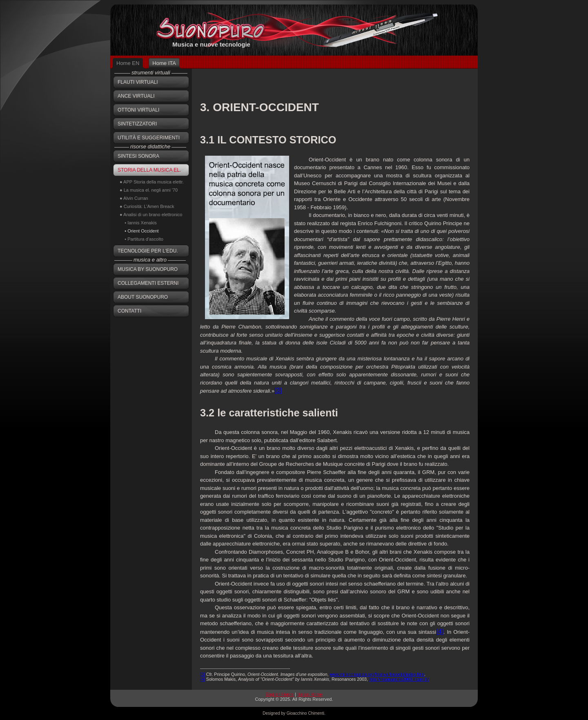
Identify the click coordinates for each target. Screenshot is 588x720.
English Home (279, 694)
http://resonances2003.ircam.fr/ (399, 679)
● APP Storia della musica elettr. (152, 182)
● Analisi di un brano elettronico (151, 215)
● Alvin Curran (134, 198)
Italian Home (310, 694)
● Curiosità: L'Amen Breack (147, 206)
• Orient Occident (139, 231)
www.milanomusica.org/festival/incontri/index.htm (377, 674)
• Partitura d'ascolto (141, 239)
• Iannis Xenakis (138, 223)
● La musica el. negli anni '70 (149, 190)
